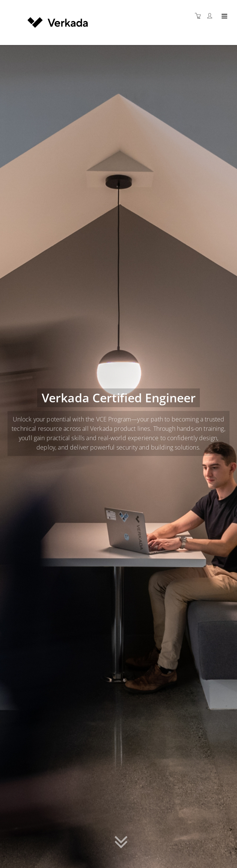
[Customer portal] (211, 16)
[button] (121, 844)
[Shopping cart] (200, 16)
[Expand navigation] (224, 16)
